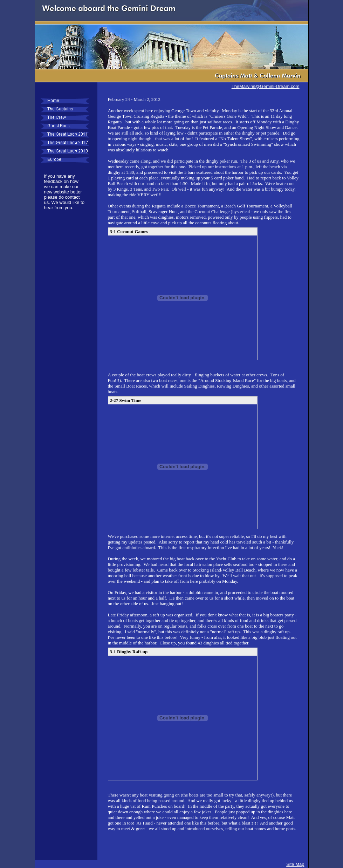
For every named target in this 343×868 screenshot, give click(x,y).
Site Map (295, 864)
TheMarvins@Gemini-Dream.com (266, 86)
